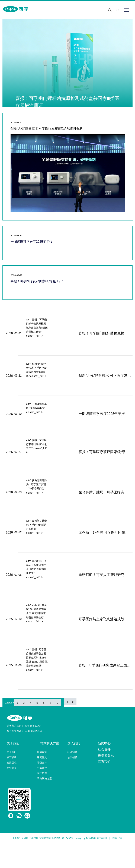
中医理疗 (42, 792)
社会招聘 (72, 777)
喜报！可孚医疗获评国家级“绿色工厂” (37, 281)
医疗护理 (42, 798)
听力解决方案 (44, 803)
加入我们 (74, 768)
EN (116, 10)
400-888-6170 (32, 750)
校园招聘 (72, 782)
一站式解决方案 (48, 768)
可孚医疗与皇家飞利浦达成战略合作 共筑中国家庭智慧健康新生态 (97, 640)
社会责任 (104, 774)
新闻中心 (104, 768)
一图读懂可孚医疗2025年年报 (31, 242)
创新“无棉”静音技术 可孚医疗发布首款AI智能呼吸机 (47, 128)
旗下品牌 (12, 782)
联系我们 (104, 786)
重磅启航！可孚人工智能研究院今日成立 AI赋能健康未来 (97, 593)
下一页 (70, 726)
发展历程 (12, 787)
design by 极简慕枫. (86, 863)
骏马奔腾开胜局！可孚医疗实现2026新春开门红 (97, 505)
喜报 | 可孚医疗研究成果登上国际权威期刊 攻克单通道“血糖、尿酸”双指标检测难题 (97, 689)
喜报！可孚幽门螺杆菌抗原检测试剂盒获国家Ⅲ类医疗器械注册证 (97, 335)
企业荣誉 (12, 792)
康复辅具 (42, 782)
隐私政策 (118, 863)
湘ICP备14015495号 (62, 863)
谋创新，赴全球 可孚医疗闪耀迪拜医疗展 (95, 548)
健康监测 (42, 777)
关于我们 (13, 768)
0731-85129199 (33, 755)
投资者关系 (106, 780)
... (57, 727)
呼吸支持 (42, 787)
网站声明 (102, 863)
